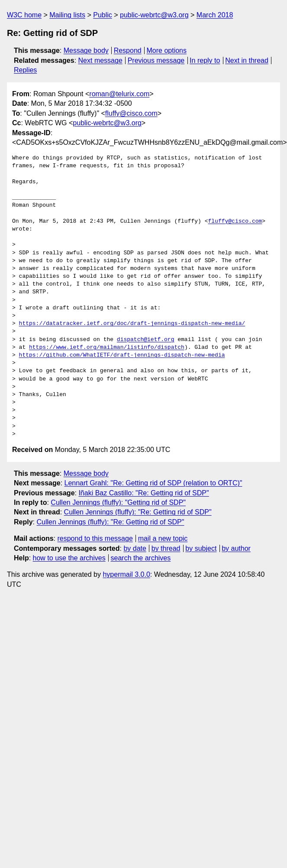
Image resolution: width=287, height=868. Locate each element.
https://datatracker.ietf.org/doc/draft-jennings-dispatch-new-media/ (132, 324)
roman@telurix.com (119, 94)
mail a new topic (163, 538)
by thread (166, 548)
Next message (100, 60)
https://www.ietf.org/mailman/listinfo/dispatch (107, 348)
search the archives (141, 558)
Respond (128, 50)
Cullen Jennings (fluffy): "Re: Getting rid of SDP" (138, 512)
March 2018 (215, 15)
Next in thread (247, 60)
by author (236, 548)
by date (135, 548)
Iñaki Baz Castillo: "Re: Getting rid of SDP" (143, 493)
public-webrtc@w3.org (154, 15)
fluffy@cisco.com (131, 113)
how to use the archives (69, 558)
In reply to (205, 60)
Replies (25, 70)
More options (167, 50)
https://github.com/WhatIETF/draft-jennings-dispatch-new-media (122, 355)
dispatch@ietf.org (146, 340)
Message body (86, 50)
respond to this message (95, 538)
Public (103, 15)
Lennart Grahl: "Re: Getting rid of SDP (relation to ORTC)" (153, 483)
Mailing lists (67, 15)
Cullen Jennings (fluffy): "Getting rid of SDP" (118, 502)
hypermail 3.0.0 (126, 574)
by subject (201, 548)
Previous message (156, 60)
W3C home (24, 15)
